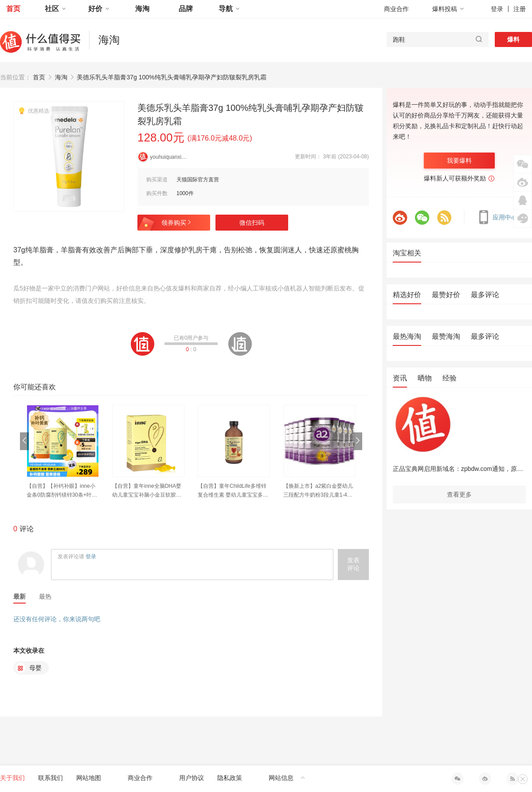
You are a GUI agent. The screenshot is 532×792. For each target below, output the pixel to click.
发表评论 (353, 564)
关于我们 (12, 778)
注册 (520, 9)
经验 (450, 378)
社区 (55, 9)
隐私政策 (230, 778)
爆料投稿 (448, 9)
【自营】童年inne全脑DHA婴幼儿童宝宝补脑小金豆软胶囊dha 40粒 (148, 491)
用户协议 (192, 778)
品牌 (186, 9)
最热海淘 (407, 336)
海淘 (142, 9)
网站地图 (89, 778)
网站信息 (287, 778)
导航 (229, 9)
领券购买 (177, 223)
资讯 (400, 378)
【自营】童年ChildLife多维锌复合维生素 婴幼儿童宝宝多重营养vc (233, 491)
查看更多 (459, 494)
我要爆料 (459, 161)
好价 (99, 9)
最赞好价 (446, 295)
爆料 (513, 39)
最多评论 (485, 295)
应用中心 (500, 217)
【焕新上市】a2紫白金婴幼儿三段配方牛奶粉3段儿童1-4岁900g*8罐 (319, 491)
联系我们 (51, 778)
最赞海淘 (446, 336)
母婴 (29, 668)
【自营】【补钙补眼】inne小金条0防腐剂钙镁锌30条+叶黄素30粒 (62, 491)
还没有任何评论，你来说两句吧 (57, 619)
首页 (13, 9)
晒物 (425, 378)
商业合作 (396, 9)
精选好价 (407, 295)
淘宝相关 (407, 253)
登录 (497, 9)
